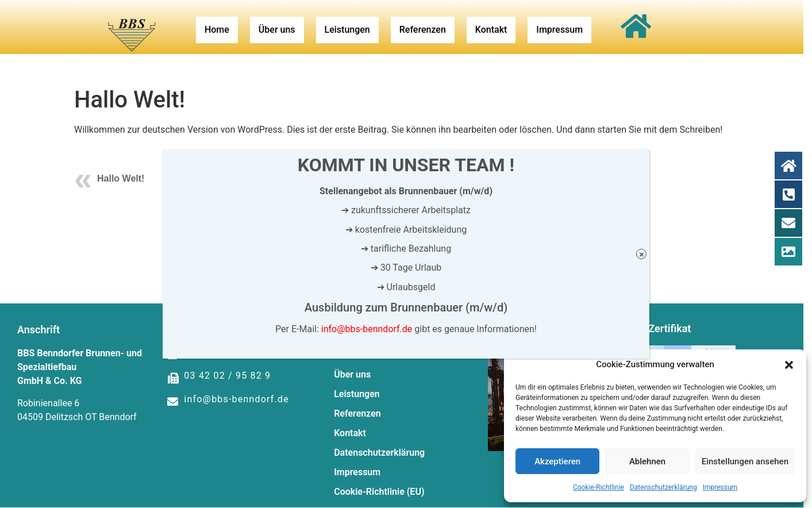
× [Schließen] (642, 254)
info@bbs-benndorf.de (367, 329)
